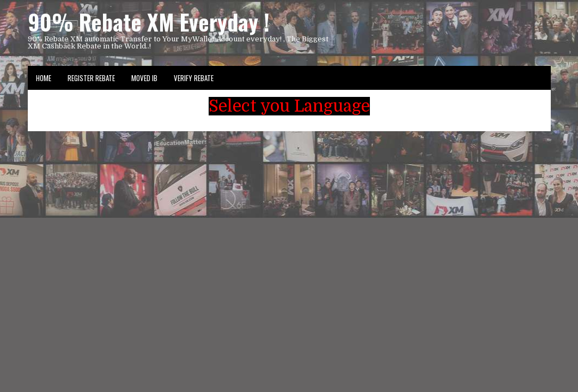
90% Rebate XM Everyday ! (149, 22)
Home (44, 78)
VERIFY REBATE (194, 78)
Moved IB (144, 78)
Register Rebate (91, 78)
